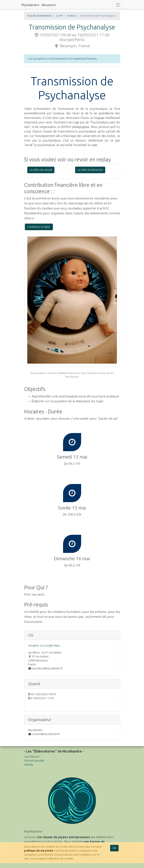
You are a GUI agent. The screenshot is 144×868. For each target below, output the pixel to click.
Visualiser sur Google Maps (44, 646)
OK (114, 848)
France (71, 16)
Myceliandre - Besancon (39, 5)
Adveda (29, 765)
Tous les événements (40, 16)
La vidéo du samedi (41, 170)
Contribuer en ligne (39, 227)
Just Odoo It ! (32, 757)
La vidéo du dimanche (90, 170)
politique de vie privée (39, 851)
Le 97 (60, 16)
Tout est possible (34, 761)
